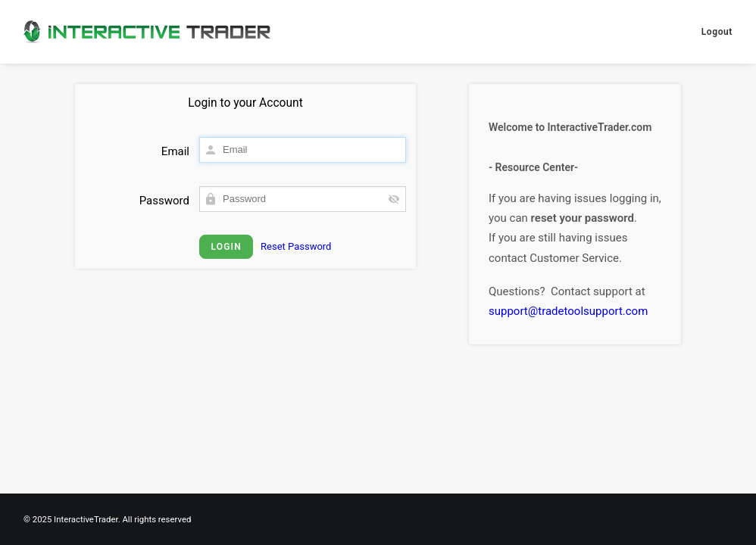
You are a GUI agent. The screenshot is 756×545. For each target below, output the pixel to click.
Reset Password (296, 246)
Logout (717, 32)
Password (164, 201)
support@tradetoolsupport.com (568, 311)
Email (175, 151)
